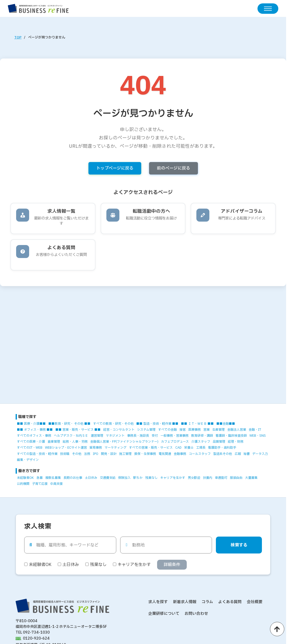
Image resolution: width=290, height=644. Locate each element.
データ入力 (260, 454)
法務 (87, 454)
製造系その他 (223, 454)
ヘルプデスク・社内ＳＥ (71, 436)
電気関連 (165, 454)
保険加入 (124, 478)
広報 (238, 454)
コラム (207, 602)
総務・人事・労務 (75, 442)
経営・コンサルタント (119, 430)
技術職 (65, 454)
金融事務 (180, 454)
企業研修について (164, 614)
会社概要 (255, 602)
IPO (96, 454)
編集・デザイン (28, 460)
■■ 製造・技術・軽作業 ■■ (157, 424)
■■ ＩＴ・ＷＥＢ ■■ (197, 424)
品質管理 (219, 442)
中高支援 (56, 484)
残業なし (151, 478)
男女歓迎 (194, 478)
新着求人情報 (185, 602)
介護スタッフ (201, 442)
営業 (207, 430)
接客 (183, 430)
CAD (178, 448)
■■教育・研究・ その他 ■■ (69, 424)
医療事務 (195, 430)
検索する (239, 545)
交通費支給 (108, 478)
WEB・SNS (258, 436)
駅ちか (138, 478)
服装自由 (236, 478)
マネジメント (115, 436)
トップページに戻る (115, 168)
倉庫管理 (54, 442)
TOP (18, 37)
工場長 (201, 448)
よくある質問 (230, 602)
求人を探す (158, 602)
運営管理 (97, 436)
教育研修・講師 (202, 436)
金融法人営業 (237, 430)
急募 (40, 478)
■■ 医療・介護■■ (31, 424)
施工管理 (125, 454)
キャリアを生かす (173, 478)
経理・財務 (236, 442)
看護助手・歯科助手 (222, 448)
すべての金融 (167, 430)
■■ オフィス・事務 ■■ (35, 430)
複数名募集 (53, 478)
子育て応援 (40, 484)
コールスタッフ (200, 454)
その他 (77, 454)
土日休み (91, 478)
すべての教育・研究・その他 (113, 424)
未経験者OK (25, 478)
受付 (155, 436)
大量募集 (251, 478)
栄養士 (189, 448)
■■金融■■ (226, 424)
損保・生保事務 (145, 454)
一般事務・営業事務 (175, 436)
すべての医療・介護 (31, 442)
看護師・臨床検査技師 (231, 436)
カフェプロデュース (175, 442)
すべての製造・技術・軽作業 (37, 454)
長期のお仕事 (73, 478)
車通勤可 (221, 478)
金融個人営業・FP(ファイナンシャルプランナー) (124, 442)
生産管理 (218, 430)
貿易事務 (96, 448)
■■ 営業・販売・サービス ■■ (78, 430)
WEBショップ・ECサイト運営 (66, 448)
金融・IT (255, 430)
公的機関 (23, 484)
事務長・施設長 (138, 436)
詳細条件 (172, 565)
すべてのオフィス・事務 (34, 436)
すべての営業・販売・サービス (151, 448)
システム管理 (146, 430)
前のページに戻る (173, 168)
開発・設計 (109, 454)
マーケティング (115, 448)
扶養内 (208, 478)
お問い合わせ (196, 614)
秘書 (247, 454)
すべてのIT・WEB (30, 448)
